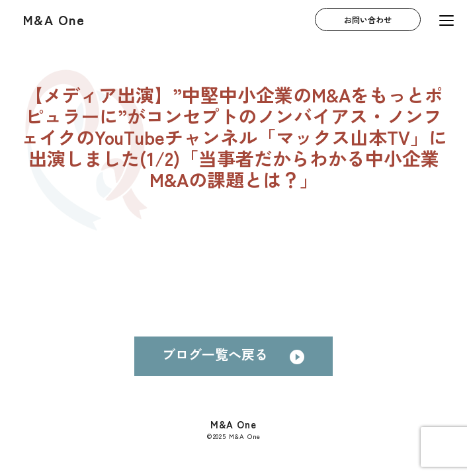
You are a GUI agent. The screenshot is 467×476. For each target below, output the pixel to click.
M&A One (54, 20)
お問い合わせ (368, 20)
